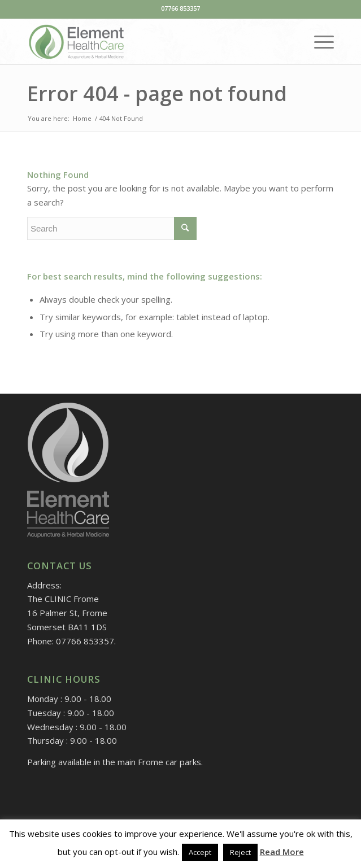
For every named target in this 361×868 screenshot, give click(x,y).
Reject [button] (240, 852)
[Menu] (318, 42)
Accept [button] (200, 852)
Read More (282, 852)
